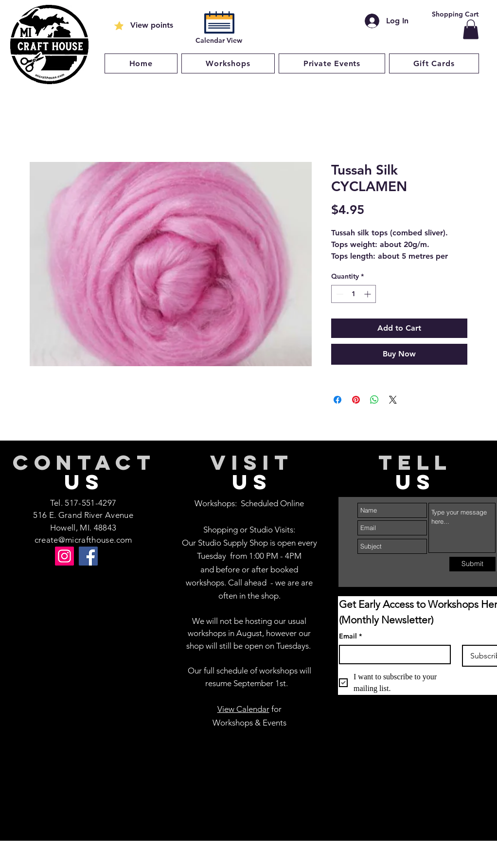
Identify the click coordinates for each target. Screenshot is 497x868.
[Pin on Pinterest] (356, 400)
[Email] (392, 655)
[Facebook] (88, 556)
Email (350, 637)
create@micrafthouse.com (83, 540)
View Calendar (243, 709)
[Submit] (472, 564)
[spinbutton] (354, 294)
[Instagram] (64, 556)
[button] (471, 29)
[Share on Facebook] (337, 400)
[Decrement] (339, 294)
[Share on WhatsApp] (374, 400)
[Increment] (368, 294)
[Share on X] (393, 400)
